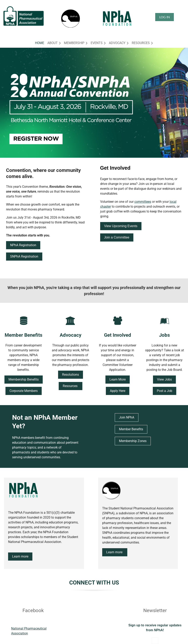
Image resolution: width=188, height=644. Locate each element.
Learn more (20, 556)
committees (143, 202)
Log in (165, 17)
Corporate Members (24, 391)
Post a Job (165, 391)
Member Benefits (131, 429)
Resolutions (71, 375)
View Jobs (164, 379)
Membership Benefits (24, 379)
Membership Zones (133, 441)
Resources (71, 386)
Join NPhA (127, 417)
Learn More (118, 379)
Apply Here (118, 391)
